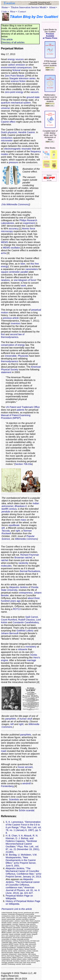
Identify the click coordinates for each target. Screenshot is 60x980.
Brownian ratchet (23, 558)
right (18, 531)
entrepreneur (26, 593)
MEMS (4, 242)
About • (53, 7)
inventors (16, 323)
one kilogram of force (25, 280)
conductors (7, 138)
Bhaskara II (21, 506)
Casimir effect (8, 122)
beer (23, 264)
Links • (5, 12)
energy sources (16, 59)
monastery (31, 647)
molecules (6, 566)
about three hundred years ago (20, 600)
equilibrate (14, 525)
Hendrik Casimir (26, 132)
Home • (5, 7)
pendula (6, 512)
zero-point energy (14, 92)
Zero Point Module (14, 76)
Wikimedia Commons (26, 539)
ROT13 (17, 609)
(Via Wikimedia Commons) (15, 204)
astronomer (7, 506)
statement (6, 372)
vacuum (35, 92)
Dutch (4, 132)
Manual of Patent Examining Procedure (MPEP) (16, 417)
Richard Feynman (30, 555)
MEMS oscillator (11, 248)
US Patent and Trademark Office (23, 407)
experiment (29, 223)
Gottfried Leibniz (25, 631)
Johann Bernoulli (10, 633)
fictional (17, 70)
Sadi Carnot (32, 617)
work (23, 286)
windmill (26, 783)
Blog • (13, 12)
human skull (26, 719)
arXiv (4, 253)
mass (23, 520)
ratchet (5, 560)
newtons (5, 280)
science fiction (18, 81)
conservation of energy (13, 345)
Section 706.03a (24, 464)
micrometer (7, 141)
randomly (23, 563)
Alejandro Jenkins (19, 587)
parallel (24, 272)
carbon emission (17, 65)
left (3, 528)
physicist (12, 132)
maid (3, 751)
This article (7, 39)
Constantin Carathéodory (26, 622)
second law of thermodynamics (13, 336)
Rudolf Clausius (27, 620)
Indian (36, 503)
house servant (25, 767)
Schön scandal (26, 810)
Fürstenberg (7, 786)
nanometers (32, 269)
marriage (31, 660)
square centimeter (10, 272)
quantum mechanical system (16, 103)
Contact (22, 12)
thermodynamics (10, 361)
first (3, 334)
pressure (13, 162)
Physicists (23, 356)
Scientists (14, 799)
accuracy (14, 229)
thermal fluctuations (30, 571)
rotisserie (22, 649)
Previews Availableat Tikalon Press (50, 36)
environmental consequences (16, 67)
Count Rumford (9, 620)
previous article (11, 318)
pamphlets (11, 719)
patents (21, 410)
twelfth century (9, 509)
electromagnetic (13, 149)
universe (5, 108)
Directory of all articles (13, 42)
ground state (33, 97)
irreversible (11, 356)
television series (27, 78)
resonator (27, 149)
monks (34, 655)
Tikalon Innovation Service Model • (29, 7)
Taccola (6, 531)
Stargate (14, 78)
